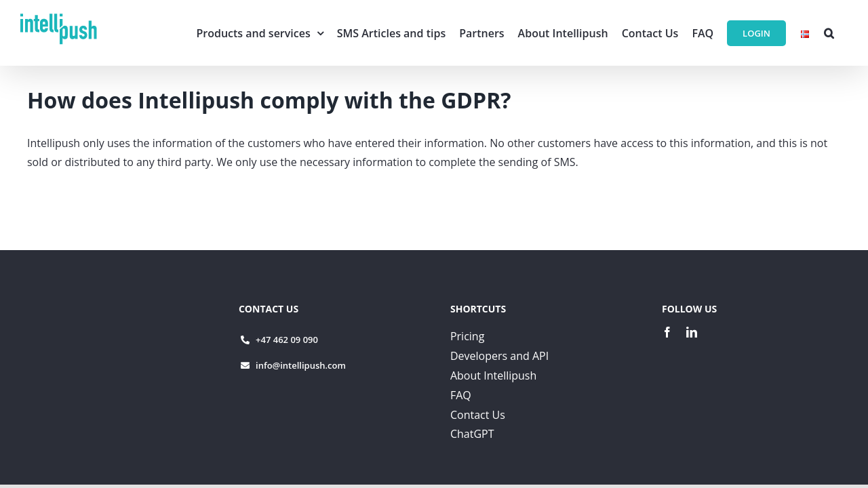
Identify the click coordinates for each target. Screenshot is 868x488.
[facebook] (667, 332)
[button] (829, 33)
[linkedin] (692, 332)
